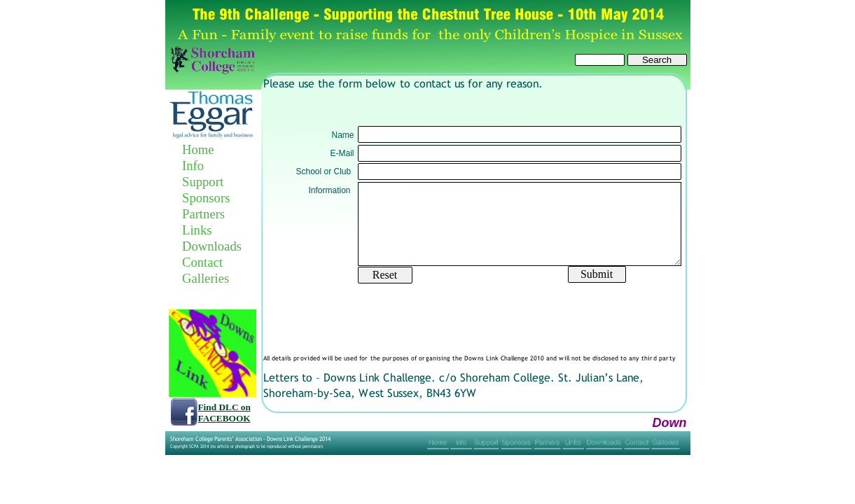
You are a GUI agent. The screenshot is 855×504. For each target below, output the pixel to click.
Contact (202, 262)
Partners (203, 214)
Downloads (212, 246)
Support (203, 182)
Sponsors (206, 198)
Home (198, 149)
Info (193, 166)
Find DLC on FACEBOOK (224, 413)
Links (197, 230)
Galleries (206, 278)
